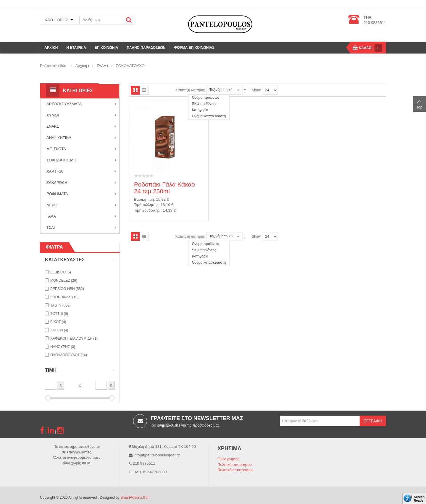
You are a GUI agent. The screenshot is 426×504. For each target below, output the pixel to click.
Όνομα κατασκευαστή (209, 116)
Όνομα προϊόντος (206, 98)
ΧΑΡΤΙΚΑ (81, 171)
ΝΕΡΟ (81, 205)
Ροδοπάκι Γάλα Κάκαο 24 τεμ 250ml (164, 188)
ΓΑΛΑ (81, 216)
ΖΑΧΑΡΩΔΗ (81, 183)
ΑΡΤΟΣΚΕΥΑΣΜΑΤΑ (81, 104)
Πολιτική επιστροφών (235, 470)
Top (419, 103)
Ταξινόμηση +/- (221, 90)
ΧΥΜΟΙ (81, 115)
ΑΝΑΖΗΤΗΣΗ (129, 20)
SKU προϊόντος (204, 104)
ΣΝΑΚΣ (81, 127)
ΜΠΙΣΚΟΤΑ (81, 149)
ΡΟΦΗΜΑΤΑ (81, 194)
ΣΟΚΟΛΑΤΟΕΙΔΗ (81, 160)
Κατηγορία (200, 110)
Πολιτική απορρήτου (235, 465)
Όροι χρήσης (228, 459)
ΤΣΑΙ (81, 228)
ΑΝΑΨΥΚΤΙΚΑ (81, 138)
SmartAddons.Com (135, 497)
